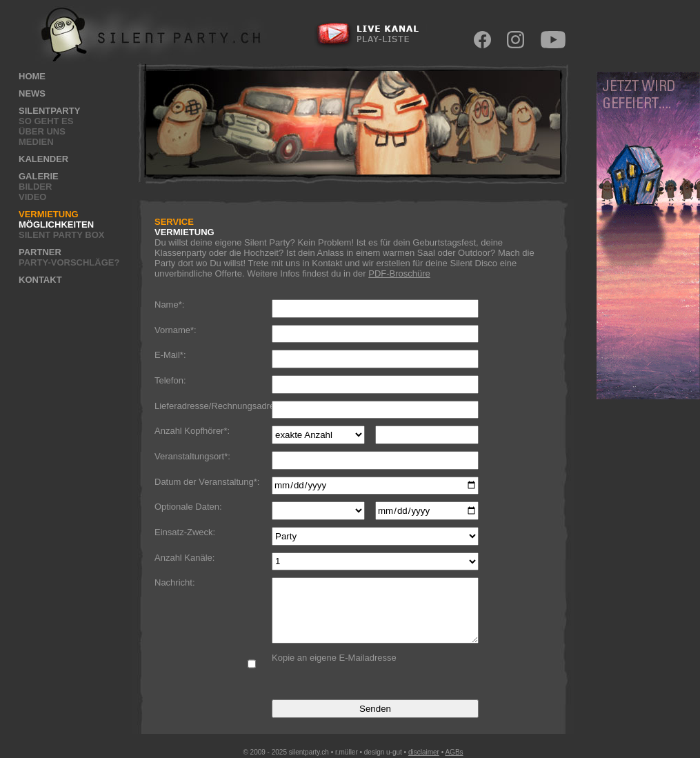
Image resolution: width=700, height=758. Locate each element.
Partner (40, 252)
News (32, 93)
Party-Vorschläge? (69, 262)
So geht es (46, 121)
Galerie (39, 176)
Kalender (43, 159)
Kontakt (40, 280)
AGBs (454, 752)
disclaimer (424, 752)
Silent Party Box (61, 235)
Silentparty (49, 111)
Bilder (35, 187)
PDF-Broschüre (399, 273)
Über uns (42, 131)
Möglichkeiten (56, 225)
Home (32, 76)
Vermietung (49, 214)
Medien (36, 142)
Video (32, 197)
